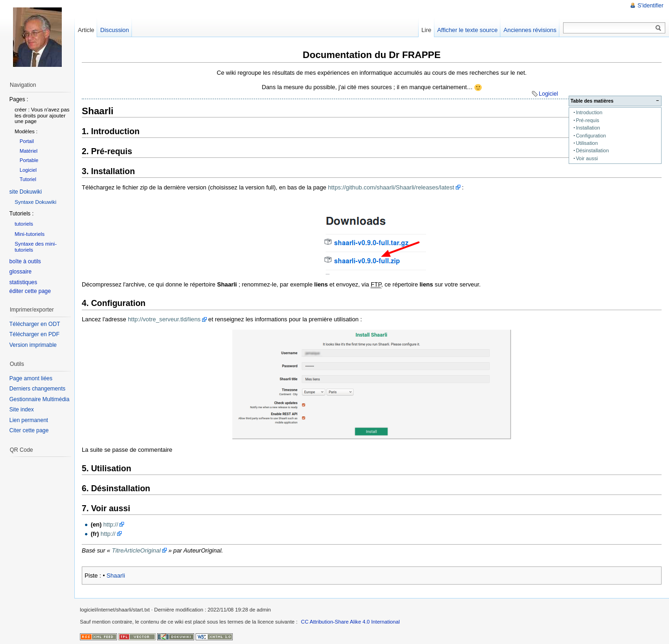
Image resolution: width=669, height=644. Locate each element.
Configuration (591, 136)
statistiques (23, 282)
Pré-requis (587, 120)
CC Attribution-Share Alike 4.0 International (351, 622)
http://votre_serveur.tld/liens (164, 319)
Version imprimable (33, 345)
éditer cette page (30, 291)
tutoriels (24, 224)
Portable (29, 160)
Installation (588, 128)
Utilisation (587, 143)
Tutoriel (28, 179)
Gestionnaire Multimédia (39, 399)
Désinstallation (592, 150)
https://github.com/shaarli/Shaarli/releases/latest (391, 187)
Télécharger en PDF (34, 334)
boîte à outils (25, 261)
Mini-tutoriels (30, 234)
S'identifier (650, 6)
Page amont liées (31, 378)
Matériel (29, 151)
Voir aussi (587, 158)
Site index (22, 410)
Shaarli (116, 576)
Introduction (589, 112)
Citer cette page (29, 430)
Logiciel (548, 94)
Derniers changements (37, 389)
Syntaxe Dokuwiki (35, 202)
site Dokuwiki (26, 192)
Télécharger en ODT (35, 324)
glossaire (20, 272)
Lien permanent (29, 420)
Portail (27, 141)
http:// (111, 524)
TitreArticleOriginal (136, 550)
